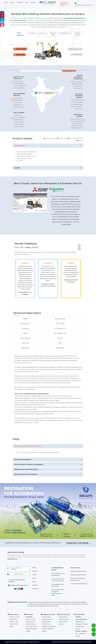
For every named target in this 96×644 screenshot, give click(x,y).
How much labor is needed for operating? (29, 464)
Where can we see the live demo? (26, 469)
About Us (35, 571)
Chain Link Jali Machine (62, 604)
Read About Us (13, 559)
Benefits (17, 168)
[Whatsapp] (93, 633)
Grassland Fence (65, 33)
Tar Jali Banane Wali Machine (77, 604)
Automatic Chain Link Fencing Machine (39, 602)
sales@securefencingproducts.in (18, 585)
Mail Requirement (75, 49)
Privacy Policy (64, 642)
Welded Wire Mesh (53, 34)
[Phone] (92, 629)
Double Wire (32, 33)
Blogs (34, 582)
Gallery (34, 575)
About (12, 3)
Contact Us (36, 589)
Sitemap (35, 585)
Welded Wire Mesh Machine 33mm (49, 606)
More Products (75, 568)
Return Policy (56, 642)
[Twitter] (2, 22)
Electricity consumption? (23, 460)
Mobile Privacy (73, 642)
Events (34, 578)
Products (19, 3)
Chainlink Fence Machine (47, 604)
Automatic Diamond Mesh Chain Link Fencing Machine (66, 602)
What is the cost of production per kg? (28, 446)
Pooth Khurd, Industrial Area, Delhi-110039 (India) (65, 619)
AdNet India (88, 642)
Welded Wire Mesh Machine (78, 575)
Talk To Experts (20, 49)
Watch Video (20, 55)
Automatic (42, 33)
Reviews (33, 3)
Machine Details (20, 146)
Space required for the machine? (26, 474)
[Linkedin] (2, 19)
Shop (27, 3)
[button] (64, 4)
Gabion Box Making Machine (78, 571)
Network (81, 642)
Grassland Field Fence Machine (79, 584)
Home (6, 3)
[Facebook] (2, 13)
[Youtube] (2, 16)
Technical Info (76, 54)
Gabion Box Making (77, 34)
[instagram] (2, 25)
